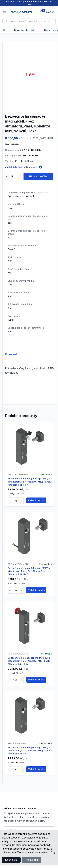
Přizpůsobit (31, 860)
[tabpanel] (30, 74)
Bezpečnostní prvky (25, 30)
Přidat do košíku (38, 176)
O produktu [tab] (12, 354)
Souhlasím (11, 860)
